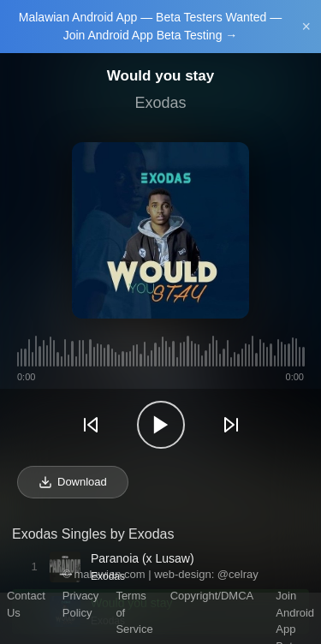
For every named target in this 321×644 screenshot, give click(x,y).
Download (73, 482)
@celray (238, 574)
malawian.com (109, 574)
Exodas (160, 103)
